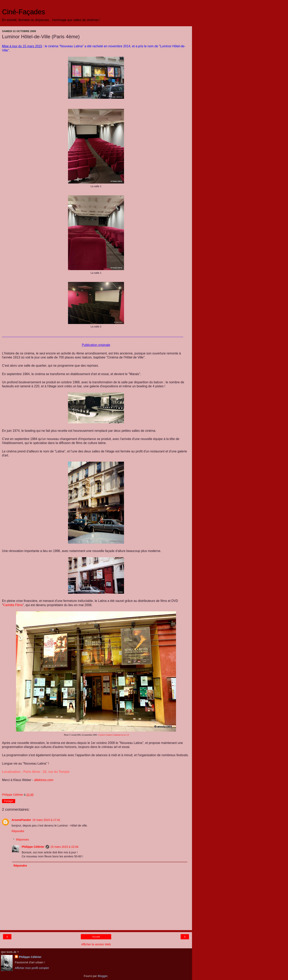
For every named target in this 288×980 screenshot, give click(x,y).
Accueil (96, 937)
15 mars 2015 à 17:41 (46, 820)
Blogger (102, 976)
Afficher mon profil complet (32, 968)
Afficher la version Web (96, 944)
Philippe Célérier (33, 847)
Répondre (18, 831)
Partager (9, 801)
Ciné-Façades (23, 12)
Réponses (22, 840)
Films (13, 605)
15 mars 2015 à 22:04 (64, 847)
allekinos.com (44, 780)
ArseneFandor (21, 820)
